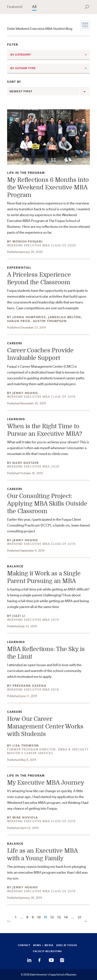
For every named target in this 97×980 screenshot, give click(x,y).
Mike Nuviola (25, 817)
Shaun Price (19, 321)
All (34, 7)
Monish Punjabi (28, 241)
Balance (17, 566)
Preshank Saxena (29, 686)
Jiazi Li (19, 616)
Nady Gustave (26, 463)
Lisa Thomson (26, 745)
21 (79, 917)
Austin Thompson (50, 321)
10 (39, 917)
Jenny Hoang (25, 393)
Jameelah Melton (65, 317)
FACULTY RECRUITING (48, 951)
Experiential (19, 268)
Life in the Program (26, 173)
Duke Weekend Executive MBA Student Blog (40, 29)
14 (66, 917)
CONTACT (24, 945)
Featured (15, 7)
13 (59, 917)
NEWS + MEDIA (43, 945)
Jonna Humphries (29, 317)
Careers (17, 343)
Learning (17, 419)
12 (52, 917)
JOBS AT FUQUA (67, 945)
